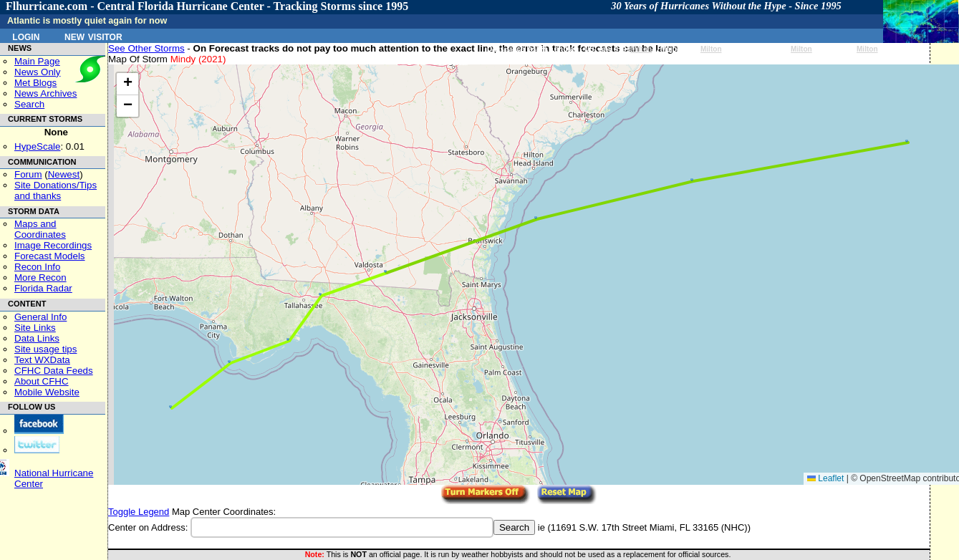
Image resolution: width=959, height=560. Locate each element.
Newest (64, 174)
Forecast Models (50, 256)
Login (26, 36)
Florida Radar (43, 288)
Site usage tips (45, 349)
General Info (40, 317)
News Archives (45, 93)
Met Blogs (35, 83)
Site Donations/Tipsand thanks (56, 190)
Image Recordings (53, 245)
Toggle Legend (139, 512)
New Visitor (93, 36)
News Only (37, 72)
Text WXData (42, 360)
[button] (170, 407)
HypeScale (37, 146)
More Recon (40, 277)
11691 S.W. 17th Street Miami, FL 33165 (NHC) (649, 527)
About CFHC (42, 381)
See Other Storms (146, 48)
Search (29, 104)
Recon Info (37, 267)
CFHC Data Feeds (54, 371)
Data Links (37, 338)
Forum (28, 174)
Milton (641, 49)
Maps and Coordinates (40, 229)
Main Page (37, 61)
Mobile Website (47, 392)
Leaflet (825, 478)
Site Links (35, 328)
